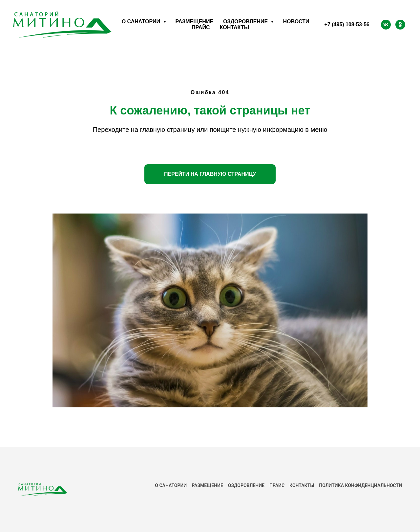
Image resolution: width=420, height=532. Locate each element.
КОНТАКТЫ (302, 485)
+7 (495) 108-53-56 (347, 24)
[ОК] (400, 25)
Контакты (234, 27)
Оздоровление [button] (246, 21)
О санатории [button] (142, 21)
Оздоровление (246, 485)
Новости (296, 21)
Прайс (201, 27)
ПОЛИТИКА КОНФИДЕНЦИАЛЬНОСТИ (360, 485)
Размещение (195, 21)
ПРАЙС (277, 485)
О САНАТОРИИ (171, 485)
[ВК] (386, 25)
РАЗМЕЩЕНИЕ (207, 485)
